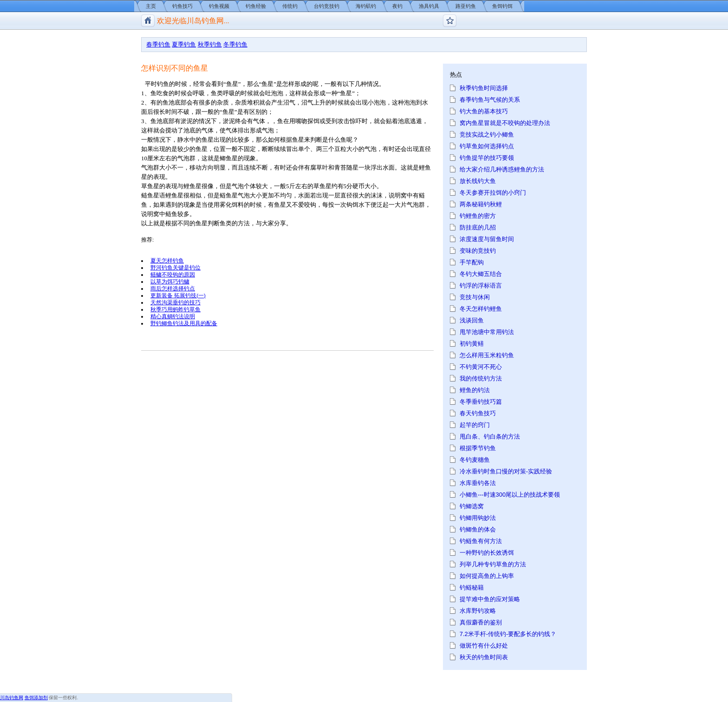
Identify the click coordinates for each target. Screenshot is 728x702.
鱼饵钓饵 (502, 6)
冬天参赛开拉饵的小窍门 (493, 193)
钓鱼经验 (256, 6)
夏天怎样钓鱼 (167, 260)
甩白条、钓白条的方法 (490, 436)
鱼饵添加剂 (36, 698)
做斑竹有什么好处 (484, 646)
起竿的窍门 (475, 425)
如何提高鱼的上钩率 (487, 576)
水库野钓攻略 (478, 611)
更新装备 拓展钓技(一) (178, 295)
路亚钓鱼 (466, 6)
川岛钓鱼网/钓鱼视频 (148, 21)
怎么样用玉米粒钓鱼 (487, 355)
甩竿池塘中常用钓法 (487, 332)
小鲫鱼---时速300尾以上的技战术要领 (510, 495)
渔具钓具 (429, 6)
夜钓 (397, 6)
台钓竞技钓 (327, 6)
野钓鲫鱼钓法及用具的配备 (184, 323)
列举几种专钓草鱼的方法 (493, 564)
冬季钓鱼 (235, 44)
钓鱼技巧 (182, 6)
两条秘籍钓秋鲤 (481, 204)
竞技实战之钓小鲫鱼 (487, 134)
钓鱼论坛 (450, 21)
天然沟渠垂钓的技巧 (175, 302)
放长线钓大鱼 (478, 181)
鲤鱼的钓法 (475, 390)
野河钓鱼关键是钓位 (175, 267)
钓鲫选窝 (472, 506)
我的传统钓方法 (481, 378)
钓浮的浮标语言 (481, 285)
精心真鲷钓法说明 (173, 316)
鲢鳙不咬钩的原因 (173, 274)
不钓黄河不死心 (481, 367)
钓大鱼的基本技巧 (484, 111)
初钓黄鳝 (472, 344)
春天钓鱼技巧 (478, 413)
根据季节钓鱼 (478, 448)
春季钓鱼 (158, 44)
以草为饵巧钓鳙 (170, 281)
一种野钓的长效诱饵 (487, 553)
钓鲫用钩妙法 (478, 518)
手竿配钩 (472, 262)
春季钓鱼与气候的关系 (490, 100)
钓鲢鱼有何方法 (481, 541)
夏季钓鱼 (184, 44)
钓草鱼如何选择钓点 (487, 146)
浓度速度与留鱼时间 (487, 239)
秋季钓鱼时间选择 (484, 88)
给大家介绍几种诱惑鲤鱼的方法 (502, 169)
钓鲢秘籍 (472, 587)
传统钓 (290, 6)
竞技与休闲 (475, 297)
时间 (171, 112)
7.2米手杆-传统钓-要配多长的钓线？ (508, 634)
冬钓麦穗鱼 (475, 460)
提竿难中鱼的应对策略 (490, 599)
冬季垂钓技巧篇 (481, 402)
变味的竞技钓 (478, 251)
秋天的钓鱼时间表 (484, 657)
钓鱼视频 (219, 6)
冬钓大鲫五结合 (481, 274)
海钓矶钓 (366, 6)
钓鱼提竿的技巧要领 (487, 158)
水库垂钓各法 (478, 483)
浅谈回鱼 (472, 320)
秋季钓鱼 (210, 44)
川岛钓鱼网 (12, 698)
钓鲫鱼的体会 (478, 529)
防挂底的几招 (478, 227)
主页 (151, 6)
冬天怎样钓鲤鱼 (481, 309)
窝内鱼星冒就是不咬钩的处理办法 (505, 123)
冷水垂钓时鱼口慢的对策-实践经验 (506, 471)
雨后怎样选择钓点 (173, 288)
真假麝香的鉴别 (481, 622)
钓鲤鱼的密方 (478, 216)
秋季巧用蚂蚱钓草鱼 (175, 309)
